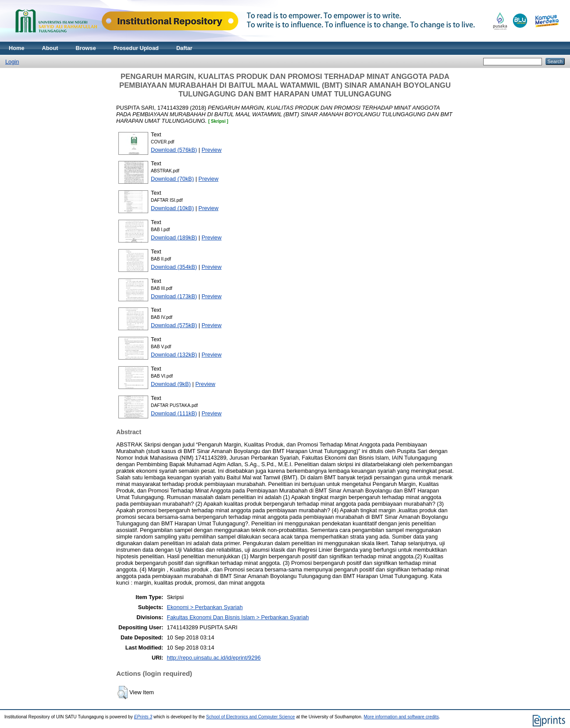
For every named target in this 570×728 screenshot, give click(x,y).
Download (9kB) (171, 384)
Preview (212, 150)
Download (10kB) (172, 208)
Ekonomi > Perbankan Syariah (205, 607)
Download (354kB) (174, 267)
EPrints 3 (143, 717)
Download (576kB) (174, 150)
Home (17, 48)
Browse (86, 48)
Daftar (184, 48)
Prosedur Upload (136, 48)
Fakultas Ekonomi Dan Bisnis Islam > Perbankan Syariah (238, 617)
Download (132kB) (174, 355)
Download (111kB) (174, 413)
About (50, 48)
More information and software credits (401, 717)
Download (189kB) (174, 237)
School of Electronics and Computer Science (251, 717)
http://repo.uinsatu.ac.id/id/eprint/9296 (214, 658)
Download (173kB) (174, 296)
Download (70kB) (172, 179)
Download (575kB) (174, 325)
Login (12, 62)
